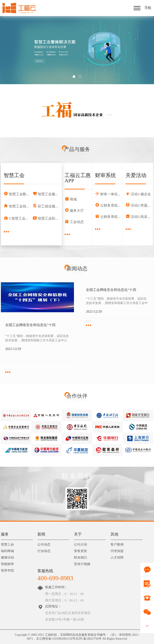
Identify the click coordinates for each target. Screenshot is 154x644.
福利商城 (7, 551)
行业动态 (44, 551)
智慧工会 (7, 545)
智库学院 (7, 571)
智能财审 (7, 564)
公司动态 (44, 545)
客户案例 (117, 545)
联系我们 (80, 558)
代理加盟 (117, 551)
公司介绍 (80, 545)
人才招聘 (117, 558)
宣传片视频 (82, 564)
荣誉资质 (80, 551)
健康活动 (7, 558)
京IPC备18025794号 (89, 639)
